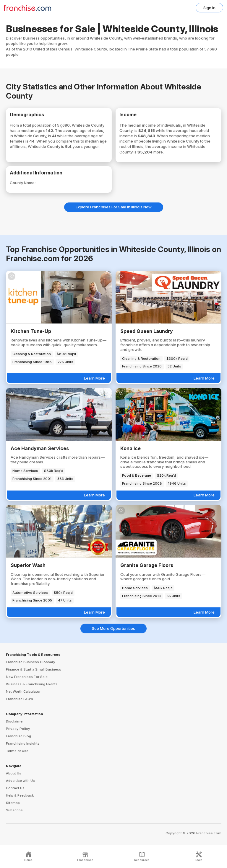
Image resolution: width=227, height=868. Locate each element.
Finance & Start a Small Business (34, 669)
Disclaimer (15, 721)
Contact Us (15, 788)
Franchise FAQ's (20, 699)
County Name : (23, 183)
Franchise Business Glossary (31, 662)
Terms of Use (17, 751)
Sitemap (13, 803)
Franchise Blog (18, 736)
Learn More (94, 378)
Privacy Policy (18, 729)
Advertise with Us (20, 781)
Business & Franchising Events (32, 684)
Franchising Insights (23, 743)
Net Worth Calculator (23, 692)
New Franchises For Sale (27, 677)
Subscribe (14, 810)
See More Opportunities (113, 628)
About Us (14, 773)
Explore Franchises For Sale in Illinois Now (114, 207)
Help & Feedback (20, 795)
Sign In (209, 8)
